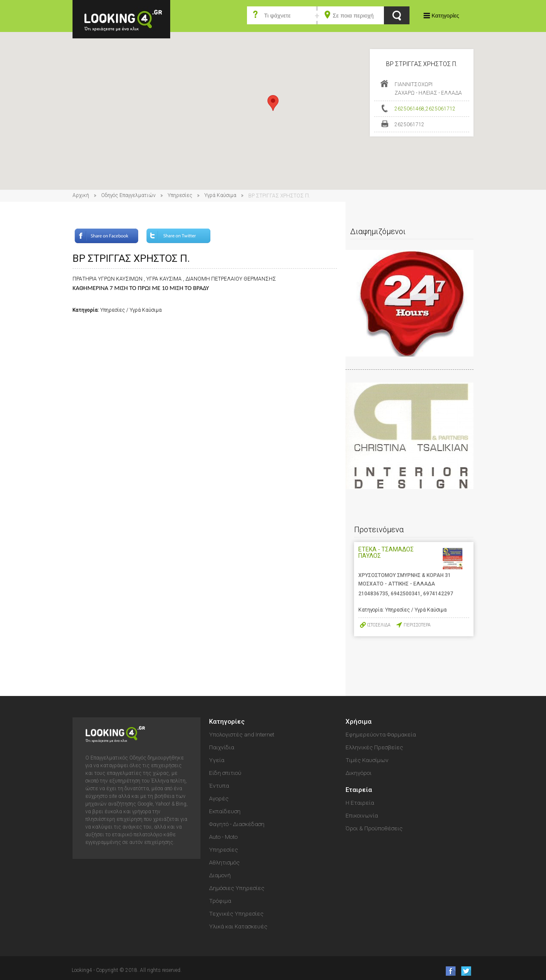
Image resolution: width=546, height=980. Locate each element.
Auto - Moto (223, 837)
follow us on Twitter (466, 971)
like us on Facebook (448, 971)
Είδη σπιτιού (225, 773)
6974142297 (438, 594)
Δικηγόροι (359, 773)
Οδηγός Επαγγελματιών (128, 195)
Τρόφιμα (220, 901)
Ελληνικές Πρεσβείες (374, 747)
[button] (273, 103)
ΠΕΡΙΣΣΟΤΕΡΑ (417, 625)
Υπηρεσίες (180, 195)
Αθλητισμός (224, 862)
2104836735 (373, 594)
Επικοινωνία (362, 815)
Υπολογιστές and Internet (242, 734)
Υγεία (217, 760)
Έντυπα (219, 786)
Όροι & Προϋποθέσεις (374, 828)
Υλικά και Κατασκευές (238, 926)
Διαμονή (220, 875)
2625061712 (441, 109)
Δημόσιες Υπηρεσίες (237, 888)
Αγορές (219, 798)
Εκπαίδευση (225, 811)
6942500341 (406, 594)
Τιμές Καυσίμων (367, 760)
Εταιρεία (359, 790)
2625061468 (409, 109)
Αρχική (81, 195)
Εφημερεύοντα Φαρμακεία (381, 734)
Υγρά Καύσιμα (220, 195)
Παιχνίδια (222, 747)
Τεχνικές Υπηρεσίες (236, 913)
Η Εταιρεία (360, 803)
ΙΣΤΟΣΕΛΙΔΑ (379, 625)
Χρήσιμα (359, 722)
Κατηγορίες (445, 16)
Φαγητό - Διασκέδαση (237, 824)
